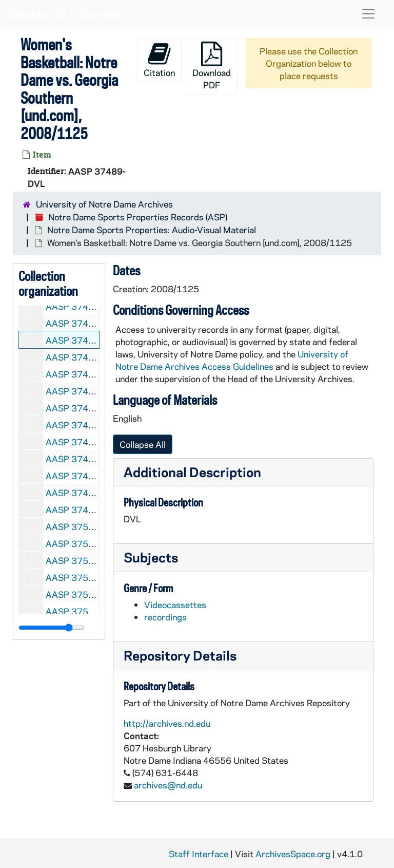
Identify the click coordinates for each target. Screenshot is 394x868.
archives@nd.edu (168, 785)
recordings (165, 617)
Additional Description (192, 472)
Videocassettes (175, 605)
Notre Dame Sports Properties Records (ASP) (138, 217)
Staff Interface (199, 854)
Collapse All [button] (143, 444)
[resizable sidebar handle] (52, 628)
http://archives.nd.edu (167, 723)
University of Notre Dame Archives (104, 204)
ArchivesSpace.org (293, 854)
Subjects (151, 557)
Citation (159, 60)
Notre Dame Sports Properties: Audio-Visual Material (152, 230)
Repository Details (180, 655)
